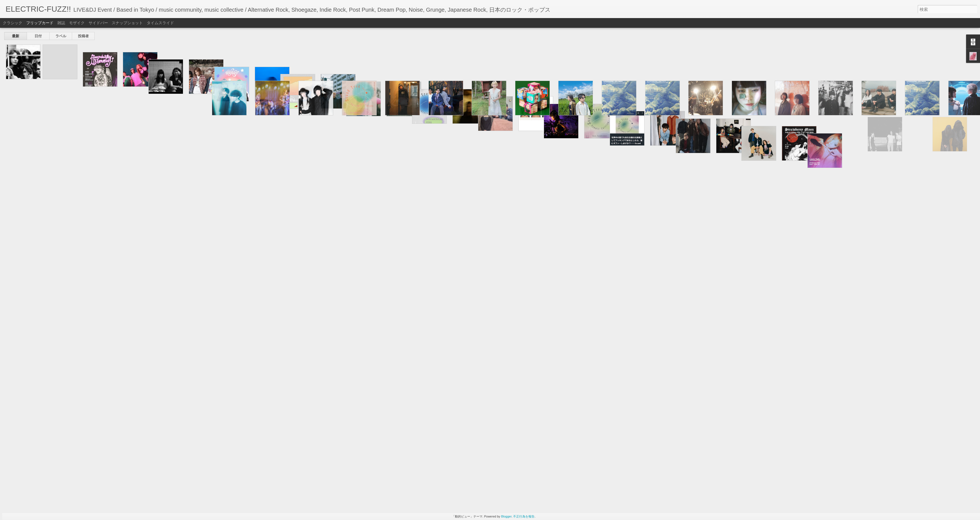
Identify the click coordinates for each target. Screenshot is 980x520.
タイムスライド (160, 23)
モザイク (77, 23)
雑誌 (61, 23)
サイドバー (98, 23)
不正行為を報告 (524, 516)
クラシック (13, 23)
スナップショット (127, 23)
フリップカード (40, 23)
